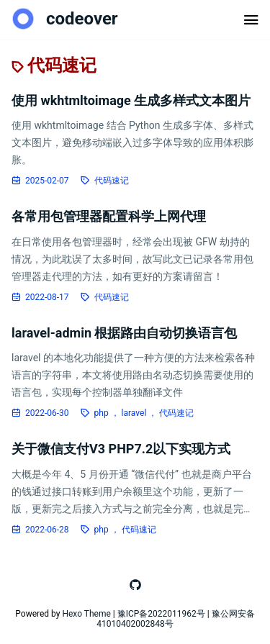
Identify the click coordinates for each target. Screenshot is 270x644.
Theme (98, 614)
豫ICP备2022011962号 (161, 614)
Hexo (72, 614)
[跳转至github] (135, 585)
